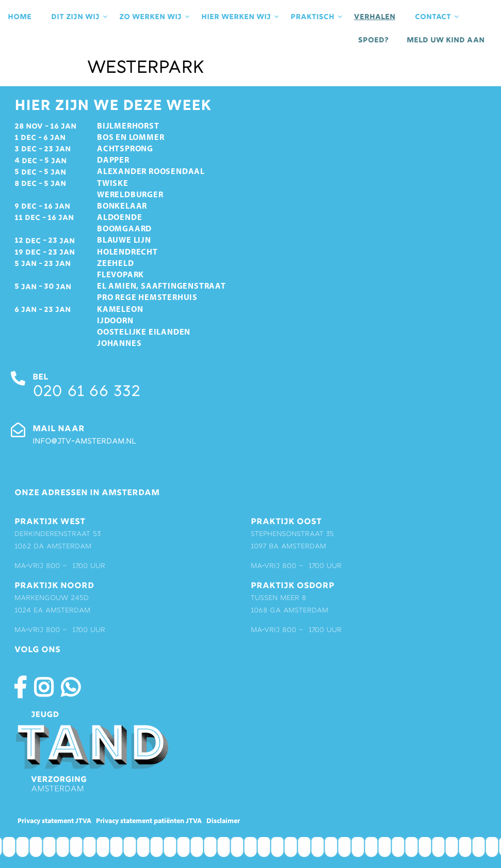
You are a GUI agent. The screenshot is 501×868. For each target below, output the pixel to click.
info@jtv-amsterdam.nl (84, 442)
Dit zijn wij (80, 17)
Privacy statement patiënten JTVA (149, 820)
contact (438, 17)
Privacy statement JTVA (54, 820)
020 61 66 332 (86, 393)
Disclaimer (223, 820)
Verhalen (375, 17)
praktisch (317, 17)
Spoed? (373, 40)
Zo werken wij (155, 17)
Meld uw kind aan (446, 40)
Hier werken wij (241, 17)
